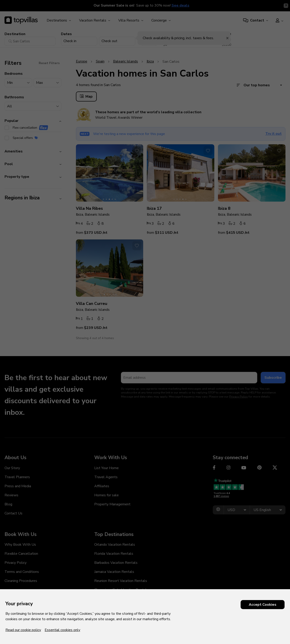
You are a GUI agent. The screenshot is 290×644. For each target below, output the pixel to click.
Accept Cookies (263, 605)
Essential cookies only (62, 630)
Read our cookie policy (23, 630)
